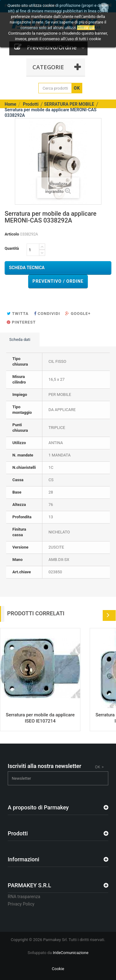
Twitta (18, 314)
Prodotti (31, 104)
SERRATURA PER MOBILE (69, 104)
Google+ (78, 314)
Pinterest (21, 322)
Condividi (47, 314)
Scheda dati (20, 339)
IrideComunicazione (71, 953)
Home (10, 104)
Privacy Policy (21, 904)
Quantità (12, 248)
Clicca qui (86, 28)
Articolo (12, 234)
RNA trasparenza (24, 897)
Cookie (58, 969)
